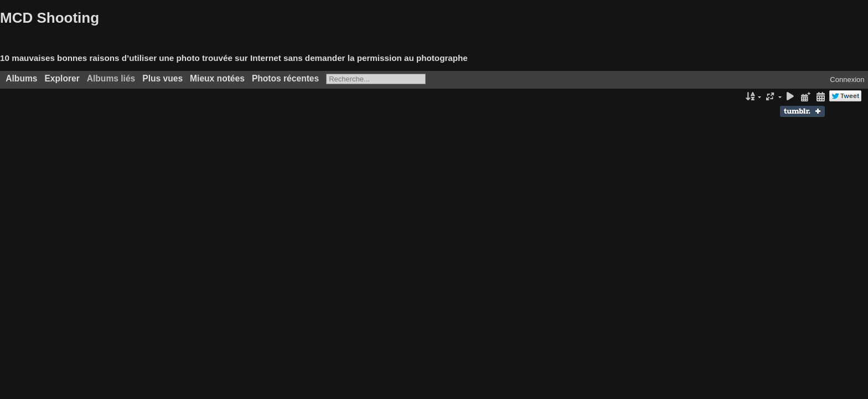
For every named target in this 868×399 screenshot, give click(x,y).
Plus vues (162, 78)
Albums (21, 78)
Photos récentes (285, 78)
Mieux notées (217, 78)
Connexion (847, 80)
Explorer (62, 78)
